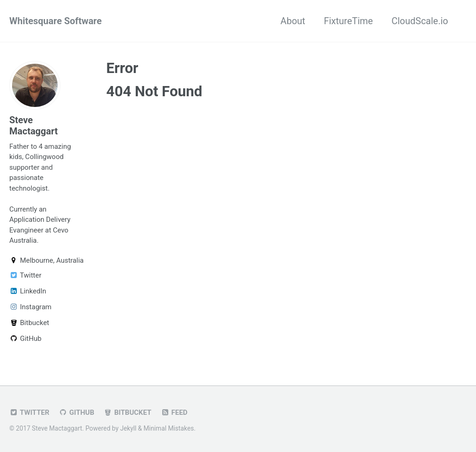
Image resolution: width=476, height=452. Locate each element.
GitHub (25, 339)
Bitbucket (29, 323)
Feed (174, 412)
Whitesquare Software (56, 21)
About (293, 21)
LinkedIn (28, 291)
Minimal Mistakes (169, 428)
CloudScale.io (420, 21)
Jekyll (128, 428)
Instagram (30, 307)
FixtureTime (349, 21)
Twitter (25, 275)
